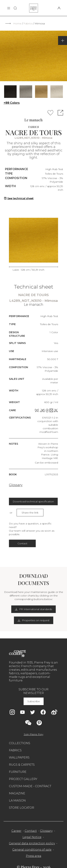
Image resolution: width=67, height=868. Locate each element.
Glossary (16, 485)
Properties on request (34, 620)
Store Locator (22, 808)
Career (16, 831)
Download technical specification (33, 501)
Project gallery (23, 779)
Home (17, 23)
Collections (20, 743)
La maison (17, 801)
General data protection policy (32, 843)
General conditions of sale (32, 850)
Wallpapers (19, 758)
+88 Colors (12, 103)
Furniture (18, 772)
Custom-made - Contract (30, 786)
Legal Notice (32, 837)
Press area (34, 856)
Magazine (17, 793)
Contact (22, 543)
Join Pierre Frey (33, 734)
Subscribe (34, 701)
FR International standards (33, 609)
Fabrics (28, 23)
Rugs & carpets (22, 765)
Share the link (30, 513)
